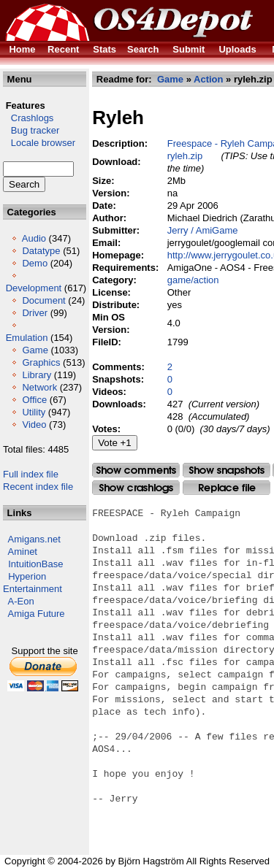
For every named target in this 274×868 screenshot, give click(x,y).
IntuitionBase (35, 564)
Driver (35, 313)
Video (34, 425)
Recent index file (38, 487)
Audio (34, 238)
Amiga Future (37, 614)
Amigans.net (34, 539)
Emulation (27, 338)
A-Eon (21, 601)
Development (34, 288)
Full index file (31, 474)
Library (37, 375)
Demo (35, 263)
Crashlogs (28, 118)
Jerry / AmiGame (203, 230)
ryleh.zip (185, 156)
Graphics (41, 362)
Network (39, 387)
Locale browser (39, 143)
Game (35, 350)
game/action (193, 280)
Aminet (23, 552)
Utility (34, 412)
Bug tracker (31, 130)
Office (34, 400)
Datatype (41, 251)
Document (43, 300)
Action (208, 79)
